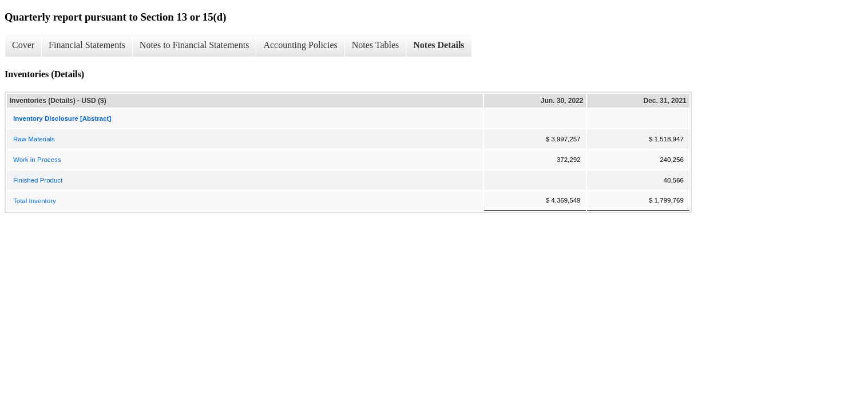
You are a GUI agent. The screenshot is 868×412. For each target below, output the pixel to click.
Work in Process (37, 160)
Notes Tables (376, 45)
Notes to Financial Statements (195, 45)
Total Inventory (35, 201)
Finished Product (38, 180)
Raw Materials (34, 139)
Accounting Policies (300, 45)
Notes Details (439, 45)
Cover (23, 45)
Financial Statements (87, 45)
